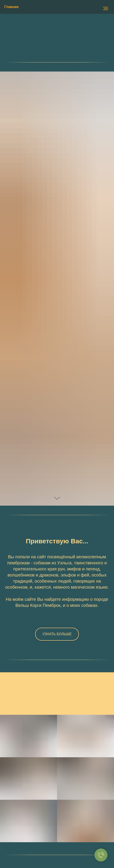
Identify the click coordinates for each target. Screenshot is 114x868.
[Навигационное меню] (106, 8)
